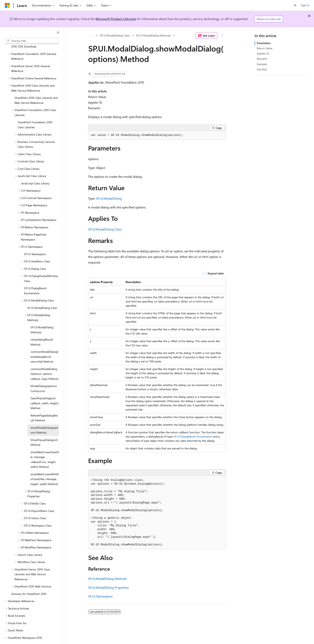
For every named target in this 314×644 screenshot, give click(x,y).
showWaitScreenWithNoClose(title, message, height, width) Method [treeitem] (44, 468)
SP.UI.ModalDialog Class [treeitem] (42, 297)
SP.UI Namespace (100, 596)
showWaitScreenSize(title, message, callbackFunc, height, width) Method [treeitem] (45, 448)
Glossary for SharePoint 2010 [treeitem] (29, 583)
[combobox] (32, 41)
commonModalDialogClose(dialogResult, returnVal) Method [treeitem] (45, 346)
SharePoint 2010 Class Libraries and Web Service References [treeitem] (36, 89)
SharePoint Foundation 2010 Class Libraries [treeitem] (35, 114)
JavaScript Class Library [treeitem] (35, 172)
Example (262, 64)
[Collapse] (58, 32)
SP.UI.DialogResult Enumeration (193, 436)
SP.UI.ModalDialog (109, 198)
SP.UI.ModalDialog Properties (108, 587)
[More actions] (222, 35)
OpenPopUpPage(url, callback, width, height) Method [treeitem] (44, 392)
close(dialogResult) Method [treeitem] (42, 331)
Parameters (264, 43)
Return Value (265, 48)
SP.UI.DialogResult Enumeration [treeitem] (35, 280)
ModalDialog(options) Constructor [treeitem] (44, 377)
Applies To (263, 53)
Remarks (262, 59)
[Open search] (295, 5)
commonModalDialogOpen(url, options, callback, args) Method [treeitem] (44, 363)
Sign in (305, 5)
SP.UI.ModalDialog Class (115, 35)
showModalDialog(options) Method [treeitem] (44, 419)
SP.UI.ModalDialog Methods (153, 35)
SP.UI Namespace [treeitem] (35, 243)
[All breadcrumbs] (92, 35)
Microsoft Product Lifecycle (116, 19)
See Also (262, 69)
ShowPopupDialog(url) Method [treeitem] (44, 431)
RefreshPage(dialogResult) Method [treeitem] (44, 407)
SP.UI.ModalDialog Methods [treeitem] (42, 319)
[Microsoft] (7, 5)
